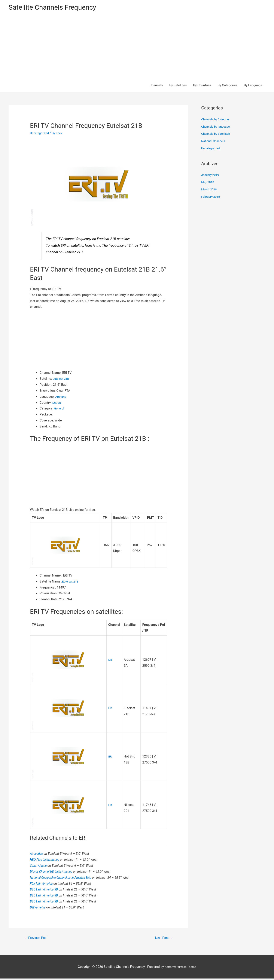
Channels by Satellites (217, 134)
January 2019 (211, 176)
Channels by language (217, 127)
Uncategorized (40, 134)
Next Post (163, 939)
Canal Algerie (39, 866)
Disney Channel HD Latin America (54, 872)
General (60, 409)
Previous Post (37, 939)
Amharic (61, 397)
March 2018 (210, 190)
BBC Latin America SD (46, 890)
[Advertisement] (137, 48)
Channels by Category (217, 120)
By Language (253, 86)
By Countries (202, 86)
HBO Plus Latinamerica (46, 860)
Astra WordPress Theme (180, 968)
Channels (156, 86)
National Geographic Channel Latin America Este (64, 878)
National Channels (214, 142)
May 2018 (208, 183)
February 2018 (211, 197)
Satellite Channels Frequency (57, 8)
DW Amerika (39, 908)
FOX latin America (43, 884)
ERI (111, 660)
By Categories (228, 86)
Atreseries (37, 855)
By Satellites (178, 86)
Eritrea (57, 403)
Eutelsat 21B (62, 379)
